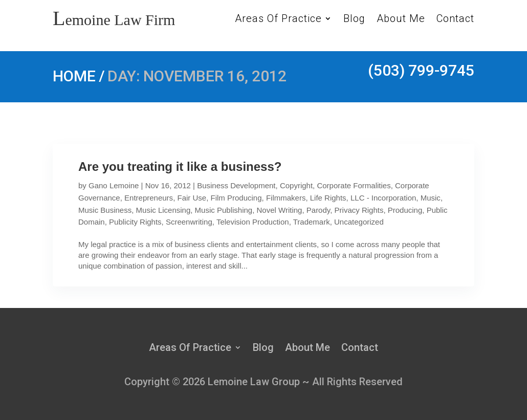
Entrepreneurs (149, 198)
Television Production (253, 222)
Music (431, 198)
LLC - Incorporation (383, 198)
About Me (401, 20)
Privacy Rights (359, 210)
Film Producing (236, 198)
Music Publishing (224, 210)
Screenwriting (189, 222)
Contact (455, 20)
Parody (318, 210)
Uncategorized (359, 222)
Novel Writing (280, 210)
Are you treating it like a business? (180, 167)
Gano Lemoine (114, 185)
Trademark (312, 222)
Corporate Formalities (354, 185)
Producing (405, 210)
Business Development (236, 185)
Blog (354, 20)
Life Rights (328, 198)
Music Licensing (163, 210)
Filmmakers (286, 198)
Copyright (296, 185)
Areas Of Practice (278, 20)
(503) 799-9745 (421, 70)
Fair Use (192, 198)
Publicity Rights (135, 222)
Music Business (105, 210)
